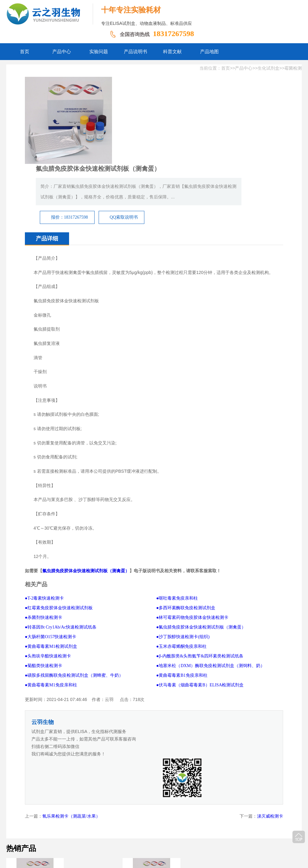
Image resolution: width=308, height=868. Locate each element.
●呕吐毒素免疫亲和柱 (177, 532)
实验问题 (111, 830)
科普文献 (162, 830)
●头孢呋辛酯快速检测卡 (48, 590)
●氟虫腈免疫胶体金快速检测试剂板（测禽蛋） (201, 561)
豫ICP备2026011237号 (183, 840)
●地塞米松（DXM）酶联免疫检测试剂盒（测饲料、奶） (210, 600)
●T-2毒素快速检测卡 (44, 532)
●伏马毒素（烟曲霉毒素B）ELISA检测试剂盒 (200, 619)
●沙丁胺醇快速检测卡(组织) (183, 571)
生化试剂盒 (268, 68)
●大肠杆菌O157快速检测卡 (51, 571)
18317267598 (173, 34)
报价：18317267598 (153, 141)
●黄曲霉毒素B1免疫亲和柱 (182, 609)
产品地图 (185, 830)
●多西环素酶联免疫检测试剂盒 (186, 542)
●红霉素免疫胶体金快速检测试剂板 (59, 542)
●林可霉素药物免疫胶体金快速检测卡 (192, 552)
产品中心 (244, 68)
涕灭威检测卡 (270, 710)
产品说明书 (136, 830)
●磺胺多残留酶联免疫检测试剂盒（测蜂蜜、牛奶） (74, 609)
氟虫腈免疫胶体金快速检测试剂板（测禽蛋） (86, 505)
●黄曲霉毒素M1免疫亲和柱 (51, 619)
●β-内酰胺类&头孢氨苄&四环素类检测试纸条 (200, 590)
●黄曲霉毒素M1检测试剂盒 (51, 580)
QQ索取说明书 (207, 141)
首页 (226, 68)
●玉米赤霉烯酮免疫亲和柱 (181, 580)
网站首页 (64, 830)
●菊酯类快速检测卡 (44, 600)
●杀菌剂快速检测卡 (44, 552)
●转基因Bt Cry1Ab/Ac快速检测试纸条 (61, 561)
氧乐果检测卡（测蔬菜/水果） (71, 710)
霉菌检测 (293, 68)
